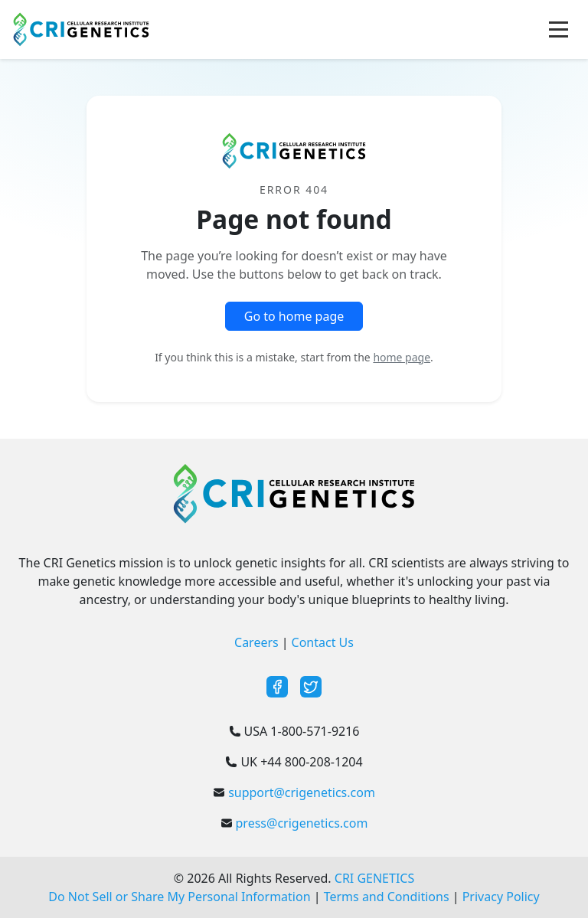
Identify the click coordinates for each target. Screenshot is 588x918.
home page (402, 357)
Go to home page (294, 316)
